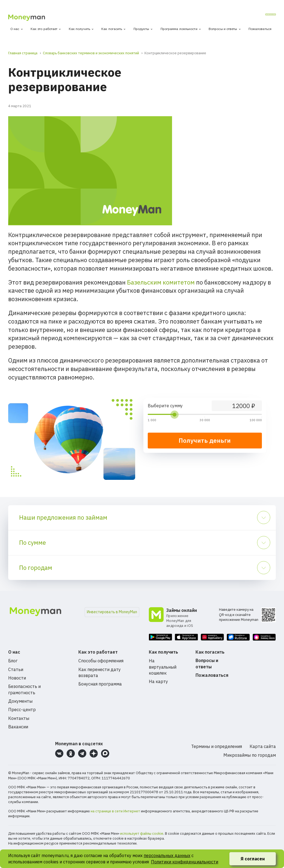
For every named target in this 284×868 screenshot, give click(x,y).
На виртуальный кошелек (163, 667)
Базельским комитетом (161, 282)
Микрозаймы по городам (250, 755)
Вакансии (18, 727)
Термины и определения (217, 746)
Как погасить (112, 29)
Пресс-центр (22, 710)
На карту (158, 681)
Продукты (141, 29)
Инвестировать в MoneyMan (112, 612)
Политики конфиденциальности (185, 862)
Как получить (79, 29)
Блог (13, 661)
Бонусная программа (100, 684)
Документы (20, 701)
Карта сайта (263, 746)
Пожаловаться (260, 29)
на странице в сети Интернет (115, 811)
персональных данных (167, 855)
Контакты (19, 718)
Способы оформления (101, 661)
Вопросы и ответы (223, 29)
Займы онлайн (182, 610)
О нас (15, 29)
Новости (17, 678)
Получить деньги (205, 440)
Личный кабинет (254, 16)
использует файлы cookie (142, 833)
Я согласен (253, 859)
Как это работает (44, 29)
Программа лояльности (179, 29)
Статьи (16, 669)
